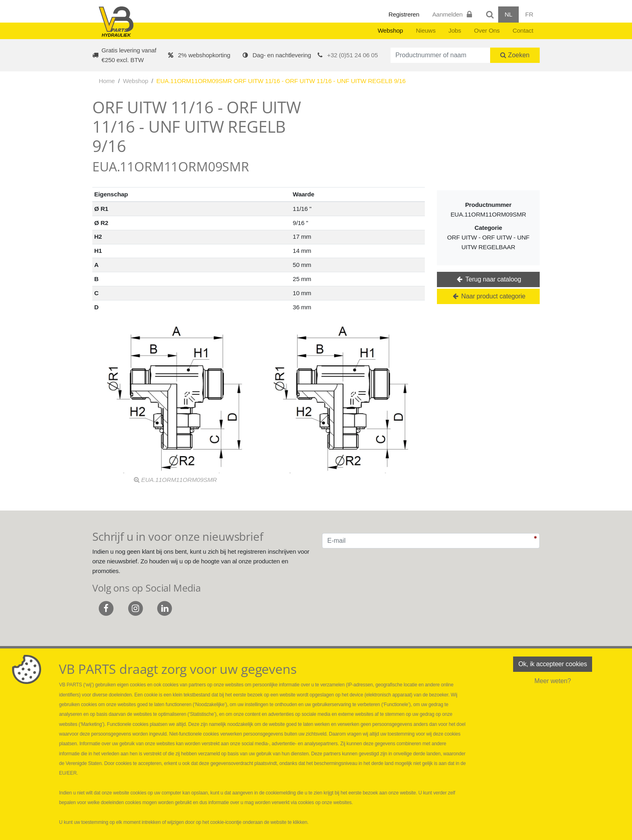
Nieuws (426, 30)
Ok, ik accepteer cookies (553, 664)
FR (529, 14)
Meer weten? (553, 681)
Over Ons (487, 30)
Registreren (404, 14)
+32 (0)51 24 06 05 (353, 55)
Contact (523, 30)
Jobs (455, 30)
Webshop (390, 30)
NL (508, 14)
